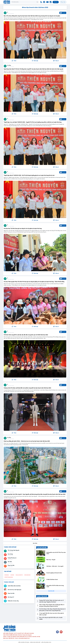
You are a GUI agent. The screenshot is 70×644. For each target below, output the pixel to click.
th (7, 12)
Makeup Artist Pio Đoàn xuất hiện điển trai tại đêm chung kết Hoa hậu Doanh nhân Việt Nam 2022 (27, 388)
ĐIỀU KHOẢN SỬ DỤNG (24, 642)
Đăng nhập (63, 2)
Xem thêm (35, 543)
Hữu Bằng (9, 65)
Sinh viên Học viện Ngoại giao (14, 590)
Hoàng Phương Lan (12, 558)
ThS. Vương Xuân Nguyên (13, 550)
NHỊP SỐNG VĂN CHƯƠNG (14, 586)
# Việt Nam (7, 575)
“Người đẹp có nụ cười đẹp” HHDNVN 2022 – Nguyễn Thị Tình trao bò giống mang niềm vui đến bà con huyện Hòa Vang (33, 122)
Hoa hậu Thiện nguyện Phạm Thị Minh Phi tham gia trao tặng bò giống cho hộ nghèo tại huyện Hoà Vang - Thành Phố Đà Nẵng (34, 282)
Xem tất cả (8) (51, 591)
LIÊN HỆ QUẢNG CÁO (46, 642)
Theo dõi (63, 13)
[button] (56, 61)
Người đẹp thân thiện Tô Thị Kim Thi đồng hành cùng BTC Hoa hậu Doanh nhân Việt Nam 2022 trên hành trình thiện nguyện (33, 69)
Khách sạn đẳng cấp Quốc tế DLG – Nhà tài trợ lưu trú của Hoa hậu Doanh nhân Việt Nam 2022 (27, 441)
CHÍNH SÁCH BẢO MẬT (35, 642)
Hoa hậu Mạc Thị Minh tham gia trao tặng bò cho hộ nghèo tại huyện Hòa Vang (23, 229)
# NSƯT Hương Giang (9, 577)
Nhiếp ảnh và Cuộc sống (13, 601)
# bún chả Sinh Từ (19, 575)
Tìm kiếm (37, 2)
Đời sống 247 (11, 597)
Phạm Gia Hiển (11, 565)
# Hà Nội (12, 575)
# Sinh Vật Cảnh (27, 575)
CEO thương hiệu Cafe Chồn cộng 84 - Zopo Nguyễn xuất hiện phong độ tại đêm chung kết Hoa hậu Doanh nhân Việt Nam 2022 (35, 494)
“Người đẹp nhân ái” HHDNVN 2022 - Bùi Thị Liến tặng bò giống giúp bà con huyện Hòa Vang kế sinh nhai (29, 175)
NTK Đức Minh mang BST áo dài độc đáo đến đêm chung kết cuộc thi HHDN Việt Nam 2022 (26, 335)
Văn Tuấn (10, 562)
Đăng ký (56, 2)
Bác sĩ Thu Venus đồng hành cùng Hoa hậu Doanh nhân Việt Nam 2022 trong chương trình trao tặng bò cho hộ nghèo (32, 16)
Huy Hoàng (10, 554)
